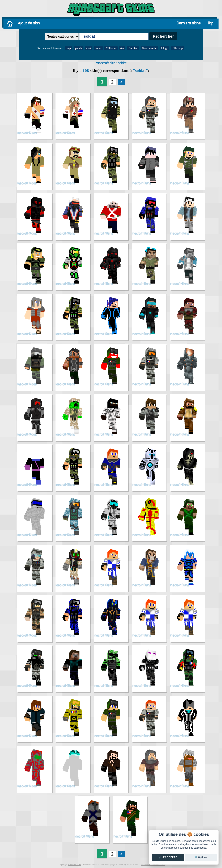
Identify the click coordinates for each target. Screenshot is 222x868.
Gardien (133, 48)
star (122, 48)
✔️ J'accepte (168, 857)
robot (99, 48)
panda (79, 48)
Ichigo (165, 48)
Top (210, 23)
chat (89, 48)
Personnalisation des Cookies (153, 865)
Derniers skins (189, 23)
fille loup (178, 48)
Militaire (111, 48)
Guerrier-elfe (149, 48)
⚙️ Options (201, 857)
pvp (69, 48)
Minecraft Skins (74, 865)
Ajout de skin (29, 23)
